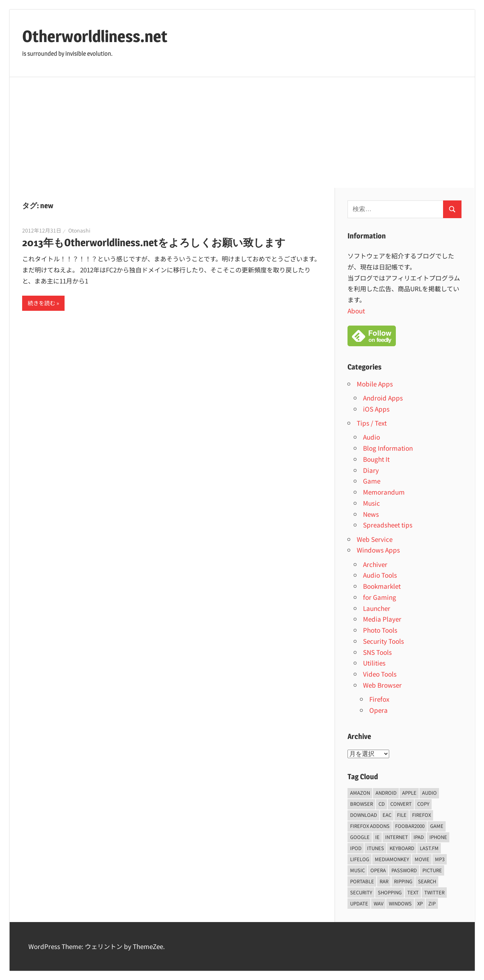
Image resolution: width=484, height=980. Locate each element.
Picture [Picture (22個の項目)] (432, 870)
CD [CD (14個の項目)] (382, 804)
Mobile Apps (375, 384)
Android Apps (383, 398)
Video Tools (380, 674)
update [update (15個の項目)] (359, 903)
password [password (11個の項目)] (404, 870)
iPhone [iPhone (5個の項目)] (438, 837)
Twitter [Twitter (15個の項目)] (434, 892)
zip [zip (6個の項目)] (432, 903)
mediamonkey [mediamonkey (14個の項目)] (392, 859)
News (371, 514)
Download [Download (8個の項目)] (364, 815)
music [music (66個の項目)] (357, 870)
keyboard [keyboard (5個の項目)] (402, 848)
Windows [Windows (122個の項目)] (400, 903)
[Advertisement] (242, 133)
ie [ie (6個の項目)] (377, 837)
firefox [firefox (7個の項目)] (421, 815)
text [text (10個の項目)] (413, 892)
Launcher (377, 608)
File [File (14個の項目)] (402, 815)
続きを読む (42, 303)
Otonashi (79, 230)
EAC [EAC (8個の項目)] (387, 815)
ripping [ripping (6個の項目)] (403, 881)
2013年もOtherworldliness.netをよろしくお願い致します (154, 243)
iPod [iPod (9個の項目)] (356, 848)
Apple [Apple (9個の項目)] (409, 793)
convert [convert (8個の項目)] (401, 804)
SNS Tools (377, 652)
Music (371, 503)
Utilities (374, 663)
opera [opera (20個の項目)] (378, 870)
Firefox (379, 699)
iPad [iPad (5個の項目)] (419, 837)
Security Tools (383, 641)
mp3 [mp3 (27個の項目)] (440, 859)
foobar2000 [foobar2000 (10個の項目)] (410, 826)
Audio (371, 437)
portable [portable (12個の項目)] (362, 881)
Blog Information (388, 448)
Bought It (376, 459)
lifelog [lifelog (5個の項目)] (360, 859)
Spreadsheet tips (388, 525)
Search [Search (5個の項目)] (427, 881)
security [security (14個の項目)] (361, 892)
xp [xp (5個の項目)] (420, 903)
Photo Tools (380, 630)
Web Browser (382, 685)
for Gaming (380, 597)
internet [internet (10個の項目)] (397, 837)
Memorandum (384, 492)
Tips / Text (372, 423)
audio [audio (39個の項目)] (429, 793)
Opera (378, 710)
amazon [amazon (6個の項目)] (360, 793)
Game (372, 481)
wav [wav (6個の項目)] (378, 903)
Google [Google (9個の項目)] (360, 837)
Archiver (375, 564)
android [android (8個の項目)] (386, 793)
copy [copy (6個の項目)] (423, 804)
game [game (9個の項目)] (437, 826)
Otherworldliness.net (95, 36)
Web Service (375, 539)
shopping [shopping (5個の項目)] (390, 892)
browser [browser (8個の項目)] (362, 804)
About (356, 311)
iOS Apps (376, 409)
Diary (371, 470)
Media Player (382, 619)
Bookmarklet (382, 586)
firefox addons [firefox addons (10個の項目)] (370, 826)
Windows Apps (378, 550)
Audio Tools (380, 575)
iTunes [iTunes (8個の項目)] (376, 848)
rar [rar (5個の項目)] (384, 881)
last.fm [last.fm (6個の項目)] (429, 848)
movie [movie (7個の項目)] (422, 859)
